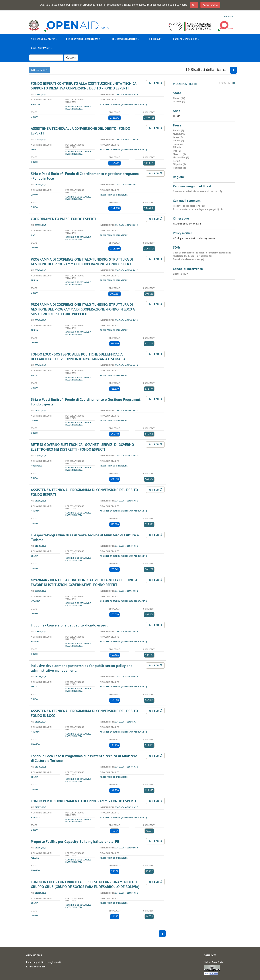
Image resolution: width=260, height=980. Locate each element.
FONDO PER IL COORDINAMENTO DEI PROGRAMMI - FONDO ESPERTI (83, 801)
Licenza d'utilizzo (36, 967)
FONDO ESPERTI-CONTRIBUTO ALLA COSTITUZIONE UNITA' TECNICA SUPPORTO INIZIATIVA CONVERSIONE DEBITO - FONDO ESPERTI (84, 86)
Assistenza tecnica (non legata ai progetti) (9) (198, 209)
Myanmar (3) (180, 134)
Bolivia (35, 556)
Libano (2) (178, 141)
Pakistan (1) (179, 168)
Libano (34, 195)
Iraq (33, 235)
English (228, 16)
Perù (33, 150)
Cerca (71, 58)
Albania (35, 858)
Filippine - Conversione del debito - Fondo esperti (70, 625)
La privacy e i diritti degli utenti (43, 962)
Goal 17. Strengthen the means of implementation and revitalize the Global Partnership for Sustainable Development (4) (202, 256)
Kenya (34, 375)
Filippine (35, 642)
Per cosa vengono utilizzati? (84, 39)
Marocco (35, 817)
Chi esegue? (156, 39)
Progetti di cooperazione (114, 195)
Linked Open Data (214, 962)
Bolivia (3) (178, 131)
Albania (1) (179, 147)
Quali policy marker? (186, 39)
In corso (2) (179, 102)
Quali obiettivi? (41, 48)
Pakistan (35, 104)
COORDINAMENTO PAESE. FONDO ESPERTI (63, 219)
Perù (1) (177, 161)
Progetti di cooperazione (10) (189, 206)
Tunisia (35, 280)
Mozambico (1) (181, 158)
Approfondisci (210, 5)
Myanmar (36, 511)
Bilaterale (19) (181, 274)
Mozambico (37, 466)
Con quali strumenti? (126, 39)
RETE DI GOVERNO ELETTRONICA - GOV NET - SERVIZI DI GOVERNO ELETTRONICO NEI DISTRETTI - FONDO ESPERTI (82, 447)
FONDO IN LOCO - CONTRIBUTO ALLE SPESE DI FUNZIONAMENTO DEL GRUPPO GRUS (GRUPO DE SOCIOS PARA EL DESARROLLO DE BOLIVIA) (85, 884)
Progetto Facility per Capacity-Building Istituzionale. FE (75, 842)
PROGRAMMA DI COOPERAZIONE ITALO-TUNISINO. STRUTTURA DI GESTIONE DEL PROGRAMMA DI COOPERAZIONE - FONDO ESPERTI (82, 262)
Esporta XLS (39, 70)
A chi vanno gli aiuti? (44, 39)
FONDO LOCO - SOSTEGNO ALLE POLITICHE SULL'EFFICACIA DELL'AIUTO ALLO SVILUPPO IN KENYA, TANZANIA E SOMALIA (78, 357)
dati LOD (155, 83)
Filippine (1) (179, 164)
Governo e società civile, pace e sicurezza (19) (197, 191)
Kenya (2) (178, 137)
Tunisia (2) (179, 144)
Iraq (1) (177, 151)
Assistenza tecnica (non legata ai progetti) (123, 104)
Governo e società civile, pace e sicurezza (78, 108)
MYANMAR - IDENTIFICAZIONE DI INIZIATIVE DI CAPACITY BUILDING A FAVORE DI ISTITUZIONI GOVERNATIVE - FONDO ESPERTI (84, 582)
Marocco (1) (179, 154)
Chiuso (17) (179, 98)
